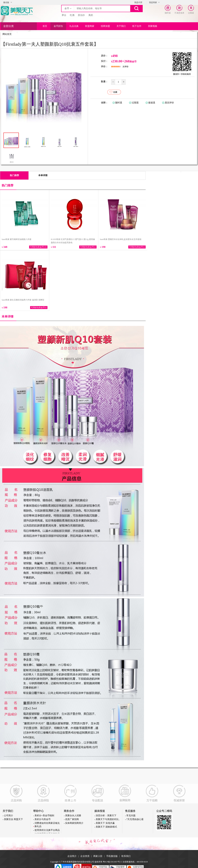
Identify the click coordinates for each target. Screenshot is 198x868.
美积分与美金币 (43, 819)
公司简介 (9, 816)
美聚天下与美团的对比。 (108, 819)
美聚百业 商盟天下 (13, 819)
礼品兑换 (74, 26)
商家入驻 (98, 856)
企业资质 (85, 856)
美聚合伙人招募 (73, 816)
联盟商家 (90, 26)
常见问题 (131, 816)
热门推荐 (14, 175)
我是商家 (153, 2)
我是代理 (138, 2)
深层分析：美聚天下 (106, 816)
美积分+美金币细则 (44, 816)
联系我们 (126, 856)
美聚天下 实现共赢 (105, 823)
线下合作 (137, 26)
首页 (45, 26)
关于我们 (121, 26)
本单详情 (43, 175)
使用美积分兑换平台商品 (47, 830)
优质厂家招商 (72, 819)
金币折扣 (58, 26)
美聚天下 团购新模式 (106, 827)
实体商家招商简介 (74, 823)
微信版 (6, 2)
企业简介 (72, 856)
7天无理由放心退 (135, 819)
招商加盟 (105, 26)
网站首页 (7, 34)
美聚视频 (153, 26)
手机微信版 (112, 856)
